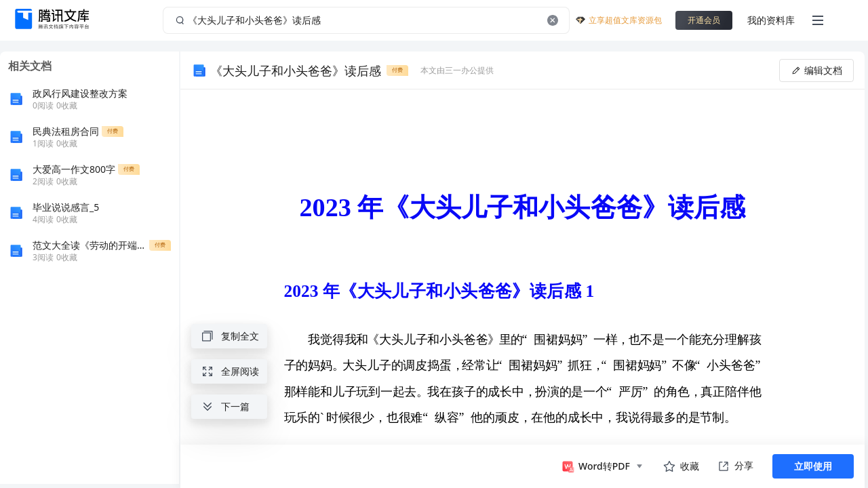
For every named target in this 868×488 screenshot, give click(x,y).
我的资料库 (771, 20)
